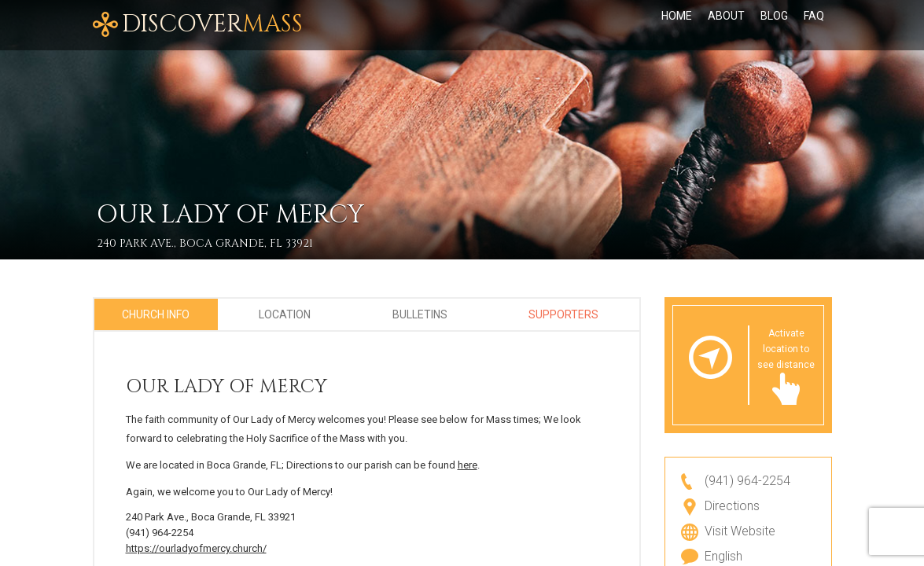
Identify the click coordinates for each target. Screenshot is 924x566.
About (726, 25)
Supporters (563, 314)
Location (285, 314)
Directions (732, 506)
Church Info (156, 314)
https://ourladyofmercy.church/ (196, 548)
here (468, 465)
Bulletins (420, 314)
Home (677, 25)
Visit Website (740, 531)
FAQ (814, 25)
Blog (774, 25)
